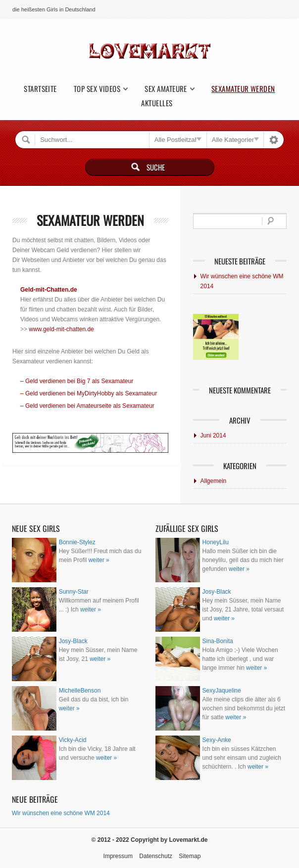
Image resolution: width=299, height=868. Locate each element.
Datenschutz (156, 856)
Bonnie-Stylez (77, 542)
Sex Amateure (166, 89)
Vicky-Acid (73, 740)
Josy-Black (73, 641)
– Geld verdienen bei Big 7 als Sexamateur (77, 381)
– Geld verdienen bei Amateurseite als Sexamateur (87, 406)
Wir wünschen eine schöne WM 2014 (242, 281)
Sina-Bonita (218, 641)
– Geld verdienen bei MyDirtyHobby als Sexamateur (89, 393)
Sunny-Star (74, 592)
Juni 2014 (213, 435)
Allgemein (214, 481)
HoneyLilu (216, 542)
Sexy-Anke (217, 740)
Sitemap (190, 856)
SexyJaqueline (222, 691)
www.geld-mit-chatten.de (61, 329)
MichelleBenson (80, 691)
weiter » (99, 560)
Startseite (40, 89)
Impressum (118, 856)
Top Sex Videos (97, 89)
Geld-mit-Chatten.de (49, 290)
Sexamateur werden (243, 89)
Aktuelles (157, 103)
